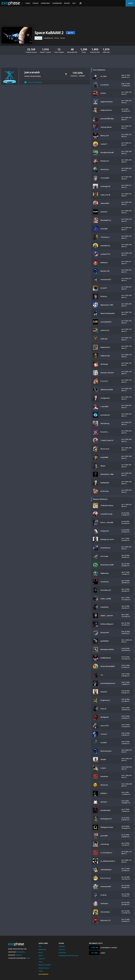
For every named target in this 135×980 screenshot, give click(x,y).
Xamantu (19, 955)
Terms (41, 971)
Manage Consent (45, 965)
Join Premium (43, 974)
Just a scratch (32, 72)
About (41, 956)
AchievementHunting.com (68, 956)
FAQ (40, 946)
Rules (41, 953)
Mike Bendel (21, 952)
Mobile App (42, 950)
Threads (62, 946)
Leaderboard (57, 3)
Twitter (62, 950)
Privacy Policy (44, 968)
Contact (42, 959)
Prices (57, 38)
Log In (130, 3)
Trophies (38, 38)
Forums (35, 3)
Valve (28, 958)
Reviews (67, 3)
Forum (63, 38)
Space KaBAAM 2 (49, 33)
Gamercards (45, 3)
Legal (41, 962)
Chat (74, 3)
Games (28, 3)
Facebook (62, 953)
